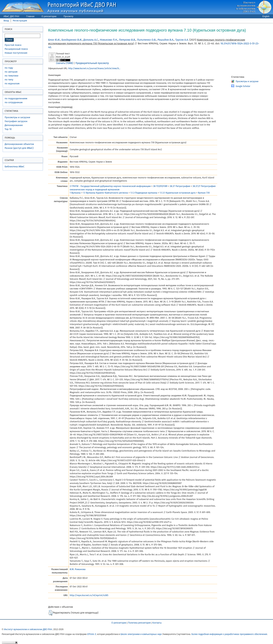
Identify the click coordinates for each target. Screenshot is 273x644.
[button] (50, 613)
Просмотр (68, 16)
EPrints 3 (92, 634)
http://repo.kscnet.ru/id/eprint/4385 (89, 595)
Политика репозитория (139, 623)
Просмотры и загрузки (17, 117)
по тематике (11, 76)
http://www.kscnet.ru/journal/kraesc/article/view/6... (94, 68)
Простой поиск (13, 45)
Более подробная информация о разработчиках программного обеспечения (229, 634)
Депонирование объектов (19, 144)
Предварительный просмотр (92, 63)
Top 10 (8, 129)
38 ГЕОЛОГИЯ (160, 186)
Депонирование (14, 125)
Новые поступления (16, 53)
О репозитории (49, 16)
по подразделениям (16, 98)
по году (9, 68)
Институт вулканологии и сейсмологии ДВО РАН (28, 629)
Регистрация (20, 21)
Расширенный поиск (16, 49)
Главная (30, 16)
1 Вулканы (75, 193)
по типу (9, 80)
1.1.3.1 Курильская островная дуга (178, 193)
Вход (6, 21)
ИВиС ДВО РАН (11, 16)
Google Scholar (243, 86)
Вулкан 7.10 (204, 193)
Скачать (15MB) (65, 63)
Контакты (157, 623)
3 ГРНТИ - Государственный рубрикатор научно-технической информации (110, 186)
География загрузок (16, 121)
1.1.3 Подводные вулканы (144, 193)
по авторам (11, 72)
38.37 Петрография (180, 186)
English (266, 16)
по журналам (12, 83)
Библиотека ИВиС (15, 167)
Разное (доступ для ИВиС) (19, 148)
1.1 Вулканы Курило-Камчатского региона (105, 193)
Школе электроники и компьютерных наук (141, 634)
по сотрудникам (14, 102)
